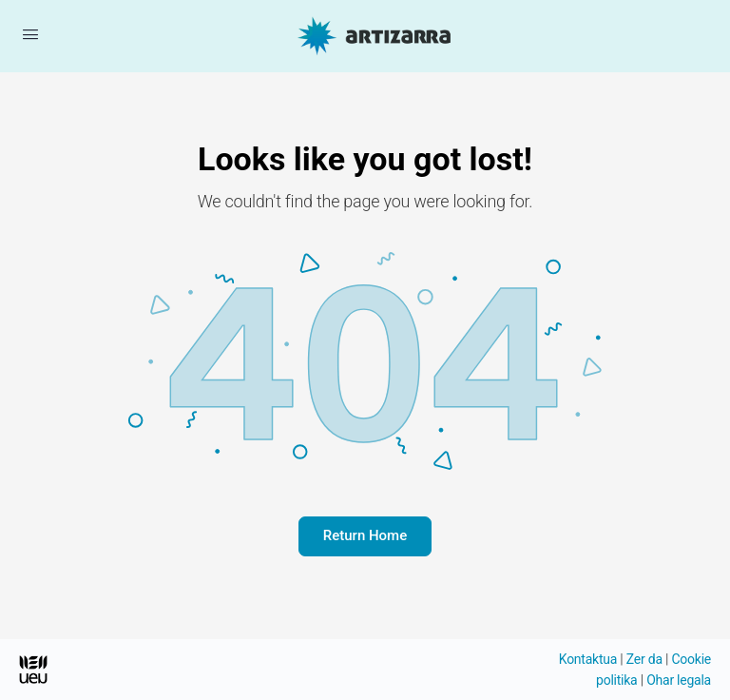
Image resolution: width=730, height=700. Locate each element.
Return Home (365, 535)
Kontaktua (588, 659)
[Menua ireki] (30, 34)
